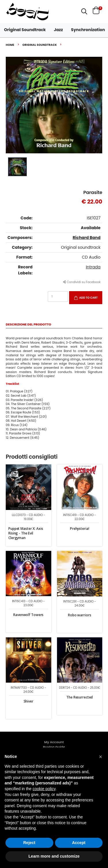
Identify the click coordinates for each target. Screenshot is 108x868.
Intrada (93, 267)
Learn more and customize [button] (54, 856)
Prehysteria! (80, 529)
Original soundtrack (40, 45)
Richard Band (87, 238)
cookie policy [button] (44, 789)
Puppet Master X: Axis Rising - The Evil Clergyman (26, 533)
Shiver (29, 701)
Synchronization (88, 30)
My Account (54, 742)
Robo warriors (79, 615)
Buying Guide (54, 747)
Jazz (58, 30)
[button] (84, 11)
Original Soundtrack (25, 30)
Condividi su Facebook (82, 282)
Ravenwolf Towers (28, 615)
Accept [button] (79, 843)
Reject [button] (29, 843)
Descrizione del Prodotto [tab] (29, 325)
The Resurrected (79, 697)
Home (10, 45)
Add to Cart (88, 298)
